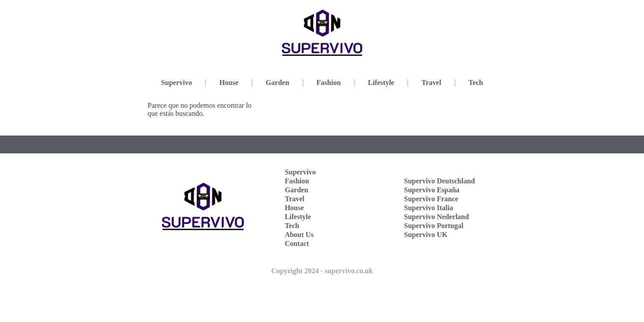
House (229, 83)
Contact (297, 244)
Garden (277, 83)
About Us (299, 235)
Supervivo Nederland (436, 217)
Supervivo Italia (428, 208)
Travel (431, 83)
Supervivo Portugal (434, 226)
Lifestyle (381, 83)
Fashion (329, 83)
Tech (476, 83)
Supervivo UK (426, 235)
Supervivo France (431, 199)
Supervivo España (432, 190)
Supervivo (176, 83)
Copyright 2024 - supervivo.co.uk (322, 271)
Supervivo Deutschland (439, 181)
